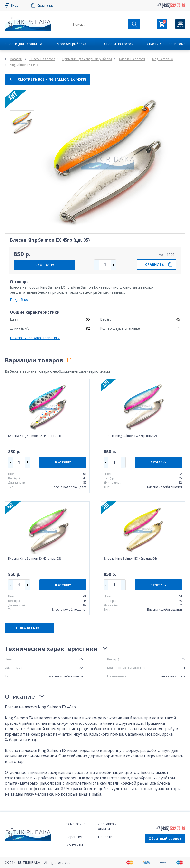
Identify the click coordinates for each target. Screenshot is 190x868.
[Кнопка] (180, 24)
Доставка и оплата (107, 826)
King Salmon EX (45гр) (25, 65)
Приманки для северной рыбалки (87, 59)
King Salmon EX (163, 59)
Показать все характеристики (35, 338)
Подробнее (19, 300)
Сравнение (45, 5)
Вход (14, 5)
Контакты (75, 845)
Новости (105, 837)
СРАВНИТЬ (155, 265)
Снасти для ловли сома (166, 44)
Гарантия (74, 837)
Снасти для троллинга (24, 44)
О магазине (76, 824)
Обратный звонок (165, 838)
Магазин (16, 59)
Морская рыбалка (71, 44)
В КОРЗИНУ (44, 265)
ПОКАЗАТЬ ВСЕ (29, 628)
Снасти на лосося (119, 44)
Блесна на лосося (132, 59)
